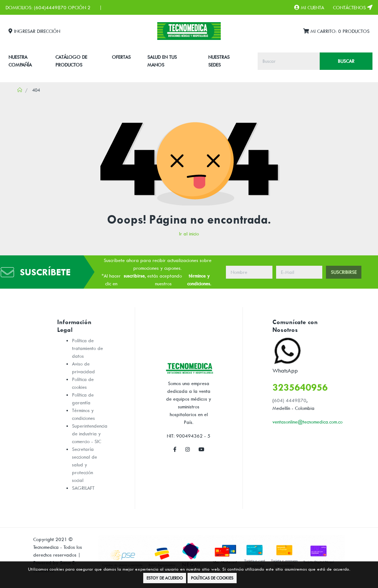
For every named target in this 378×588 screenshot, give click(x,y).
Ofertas (121, 57)
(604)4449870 (50, 7)
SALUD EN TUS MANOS (162, 61)
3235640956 (300, 387)
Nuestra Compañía (20, 61)
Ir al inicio (189, 234)
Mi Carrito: (336, 31)
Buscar (346, 61)
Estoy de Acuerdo (165, 578)
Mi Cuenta (309, 7)
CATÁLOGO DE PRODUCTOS (71, 61)
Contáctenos (353, 7)
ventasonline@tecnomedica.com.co (307, 422)
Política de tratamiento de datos (87, 348)
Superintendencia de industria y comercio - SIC (90, 434)
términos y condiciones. (199, 280)
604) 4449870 (290, 400)
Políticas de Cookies (212, 578)
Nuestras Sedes (219, 61)
